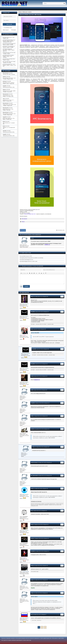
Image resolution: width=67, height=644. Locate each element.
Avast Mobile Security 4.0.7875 (26, 256)
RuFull (32, 566)
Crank (32, 376)
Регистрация (14, 30)
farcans (32, 538)
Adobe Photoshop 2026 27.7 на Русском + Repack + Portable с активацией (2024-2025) (9, 41)
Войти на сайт (9, 24)
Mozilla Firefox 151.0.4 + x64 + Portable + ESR (9, 38)
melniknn (33, 429)
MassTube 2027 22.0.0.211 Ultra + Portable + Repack (9, 53)
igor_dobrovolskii (34, 476)
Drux (32, 511)
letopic (32, 580)
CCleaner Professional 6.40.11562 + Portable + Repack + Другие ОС (9, 50)
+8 (23, 230)
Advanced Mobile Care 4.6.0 (30, 214)
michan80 (33, 551)
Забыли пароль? (6, 30)
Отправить (26, 286)
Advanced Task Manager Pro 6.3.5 (27, 260)
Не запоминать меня (8, 28)
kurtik (32, 489)
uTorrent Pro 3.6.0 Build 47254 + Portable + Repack (9, 59)
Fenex (32, 525)
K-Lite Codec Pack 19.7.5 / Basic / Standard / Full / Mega (9, 62)
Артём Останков (34, 463)
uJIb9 (32, 390)
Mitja (32, 297)
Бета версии (24, 219)
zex (32, 615)
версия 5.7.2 (37, 380)
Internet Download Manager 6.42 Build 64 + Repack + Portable (9, 44)
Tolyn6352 (33, 403)
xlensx (33, 447)
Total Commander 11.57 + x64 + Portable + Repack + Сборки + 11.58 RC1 (9, 65)
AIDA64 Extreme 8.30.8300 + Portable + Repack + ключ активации (8, 56)
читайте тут (47, 245)
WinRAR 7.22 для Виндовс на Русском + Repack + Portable (9, 47)
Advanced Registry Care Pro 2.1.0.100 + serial (29, 261)
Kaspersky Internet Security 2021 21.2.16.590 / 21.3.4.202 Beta (32, 258)
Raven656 (33, 312)
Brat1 (32, 329)
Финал (23, 222)
